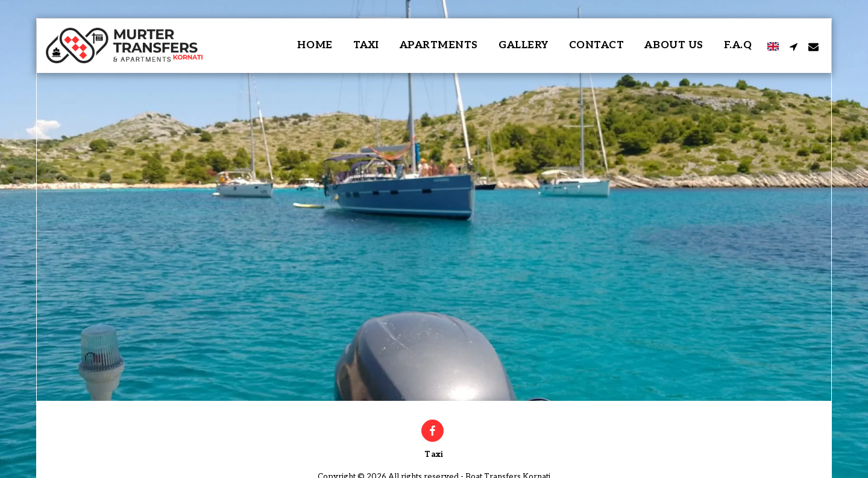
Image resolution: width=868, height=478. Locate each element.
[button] (794, 46)
